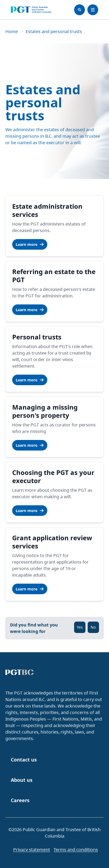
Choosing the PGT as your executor (53, 476)
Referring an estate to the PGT (54, 276)
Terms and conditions (76, 850)
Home (12, 31)
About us (22, 780)
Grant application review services (52, 542)
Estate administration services (47, 210)
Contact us (24, 760)
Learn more (30, 244)
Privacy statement (32, 850)
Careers (20, 800)
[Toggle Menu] (93, 10)
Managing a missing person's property (45, 411)
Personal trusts (37, 337)
